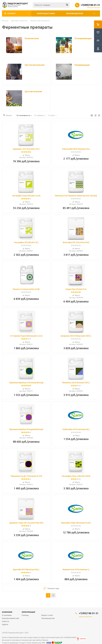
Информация (28, 612)
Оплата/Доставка (46, 13)
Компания (7, 612)
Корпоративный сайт (11, 618)
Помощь (25, 615)
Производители (75, 13)
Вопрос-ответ (47, 615)
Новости (6, 621)
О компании (7, 615)
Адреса (5, 624)
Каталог (12, 13)
